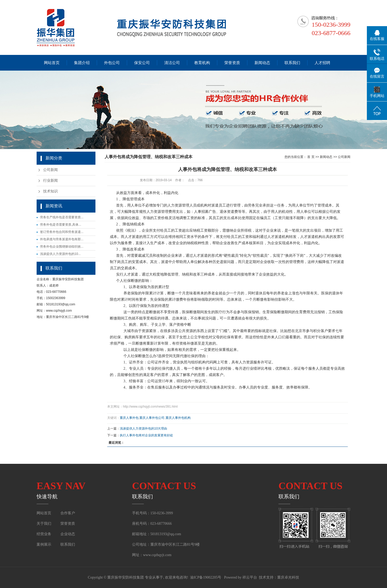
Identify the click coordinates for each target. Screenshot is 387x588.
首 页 (311, 157)
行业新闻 (50, 181)
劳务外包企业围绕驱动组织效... (62, 247)
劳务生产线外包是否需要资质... (62, 217)
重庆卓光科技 (288, 577)
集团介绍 (82, 63)
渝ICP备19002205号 (206, 577)
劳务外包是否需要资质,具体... (61, 225)
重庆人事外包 (129, 418)
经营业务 (44, 534)
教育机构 (202, 63)
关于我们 (44, 524)
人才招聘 (322, 63)
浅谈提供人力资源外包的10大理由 (143, 429)
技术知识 (50, 191)
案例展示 (44, 544)
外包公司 (112, 63)
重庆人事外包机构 (178, 418)
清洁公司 (172, 63)
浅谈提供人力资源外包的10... (60, 254)
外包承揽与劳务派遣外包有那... (62, 239)
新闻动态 (262, 63)
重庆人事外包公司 (152, 418)
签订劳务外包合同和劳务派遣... (62, 232)
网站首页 (52, 63)
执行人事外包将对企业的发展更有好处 (146, 435)
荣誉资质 (232, 63)
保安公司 (142, 63)
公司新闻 (50, 170)
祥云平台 (250, 577)
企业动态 (68, 534)
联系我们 (292, 63)
